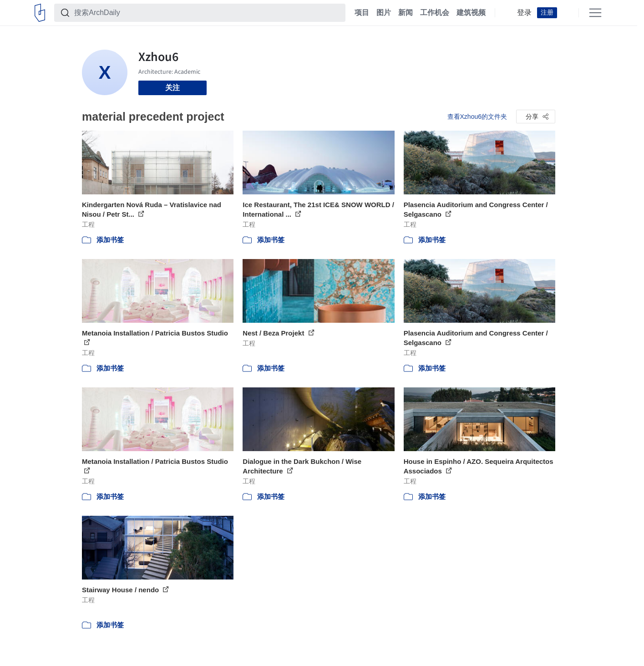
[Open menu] (595, 13)
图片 (384, 13)
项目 (362, 13)
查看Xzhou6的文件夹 (477, 117)
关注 (172, 88)
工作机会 (435, 13)
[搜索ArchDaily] (207, 13)
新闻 (406, 13)
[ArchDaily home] (40, 13)
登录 (524, 13)
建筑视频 (471, 13)
